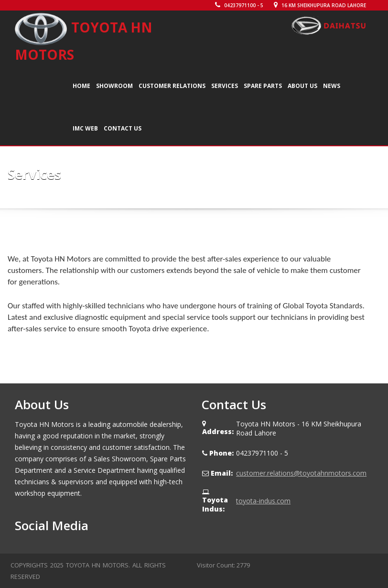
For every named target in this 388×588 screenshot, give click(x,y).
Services (225, 86)
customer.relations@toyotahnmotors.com (301, 473)
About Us (302, 86)
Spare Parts (263, 86)
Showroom (114, 86)
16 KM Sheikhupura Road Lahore (320, 5)
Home (81, 86)
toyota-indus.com (263, 501)
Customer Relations (172, 86)
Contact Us (123, 128)
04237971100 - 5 (239, 5)
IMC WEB (85, 128)
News (332, 86)
